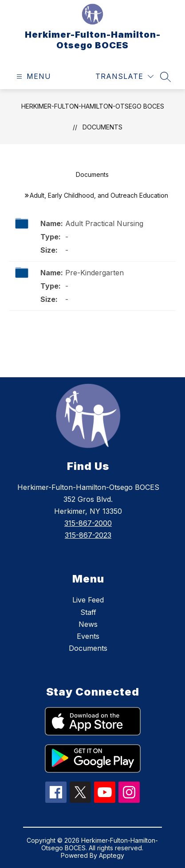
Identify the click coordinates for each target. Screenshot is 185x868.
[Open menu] (33, 76)
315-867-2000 (88, 523)
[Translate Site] (124, 76)
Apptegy (112, 855)
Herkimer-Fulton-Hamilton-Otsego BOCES (93, 106)
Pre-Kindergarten (94, 273)
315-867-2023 (88, 535)
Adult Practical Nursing (104, 223)
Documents (102, 127)
